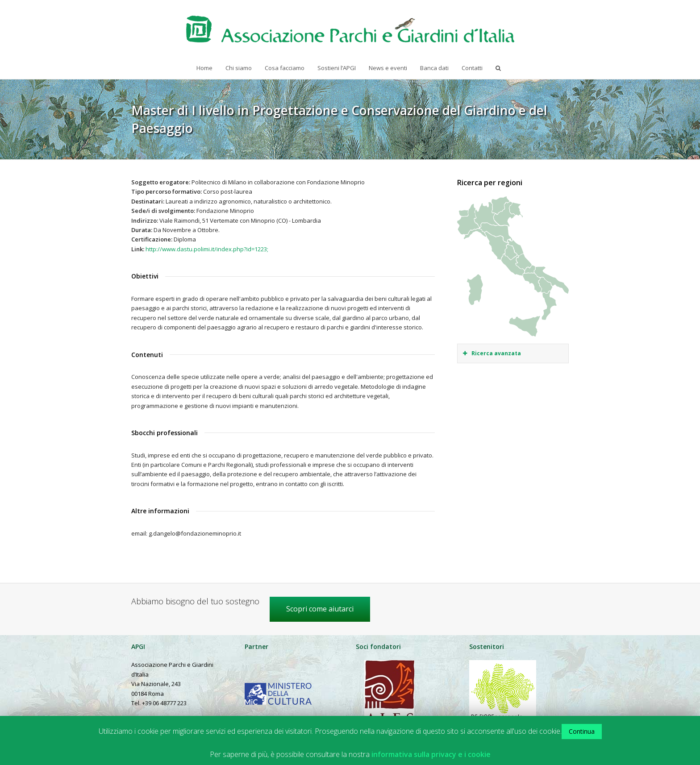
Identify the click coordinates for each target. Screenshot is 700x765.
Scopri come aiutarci (320, 609)
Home (204, 68)
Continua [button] (582, 731)
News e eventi (388, 68)
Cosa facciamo (285, 68)
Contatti (472, 68)
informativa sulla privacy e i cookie (431, 755)
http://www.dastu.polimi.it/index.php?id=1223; (207, 249)
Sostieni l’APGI (337, 68)
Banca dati (434, 68)
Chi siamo (239, 68)
